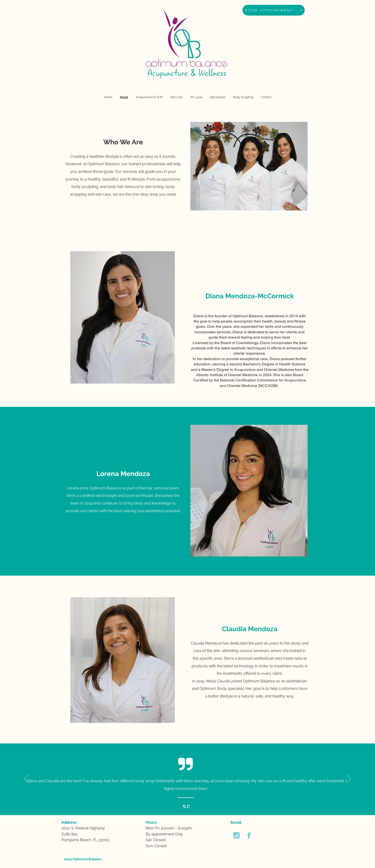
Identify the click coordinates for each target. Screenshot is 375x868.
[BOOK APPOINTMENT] (274, 10)
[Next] (349, 779)
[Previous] (26, 779)
